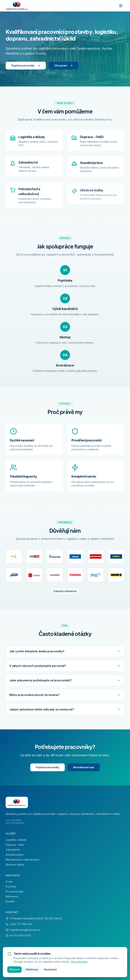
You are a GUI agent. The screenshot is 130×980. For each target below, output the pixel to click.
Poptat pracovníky (26, 65)
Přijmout (14, 969)
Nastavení (50, 969)
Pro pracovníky (15, 891)
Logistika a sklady (16, 840)
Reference (12, 896)
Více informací (79, 962)
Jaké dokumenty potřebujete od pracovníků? (65, 680)
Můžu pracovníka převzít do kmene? (65, 696)
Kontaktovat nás (84, 767)
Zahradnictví (13, 850)
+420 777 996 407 (21, 924)
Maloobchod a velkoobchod (22, 860)
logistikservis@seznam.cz (25, 930)
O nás (9, 882)
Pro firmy (11, 887)
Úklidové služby (15, 865)
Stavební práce (15, 855)
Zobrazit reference (65, 591)
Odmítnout (32, 969)
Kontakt (10, 901)
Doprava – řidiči (15, 845)
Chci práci (64, 65)
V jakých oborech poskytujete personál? (65, 666)
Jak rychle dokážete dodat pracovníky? (65, 651)
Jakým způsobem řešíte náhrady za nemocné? (65, 711)
